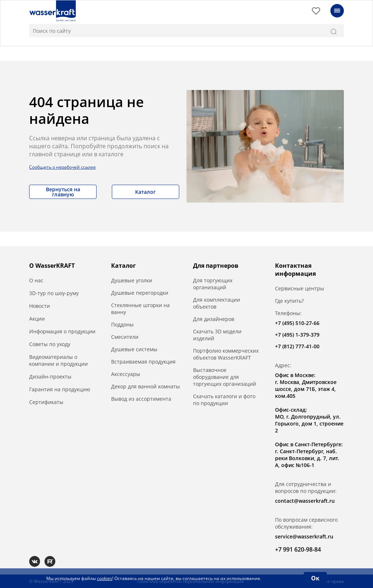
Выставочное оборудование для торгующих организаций (225, 377)
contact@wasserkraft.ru (305, 501)
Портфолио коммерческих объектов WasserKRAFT (226, 354)
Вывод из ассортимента (141, 399)
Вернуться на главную (63, 192)
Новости (40, 306)
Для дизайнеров (214, 319)
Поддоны (122, 324)
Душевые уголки (132, 280)
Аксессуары (126, 374)
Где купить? (289, 301)
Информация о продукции (62, 331)
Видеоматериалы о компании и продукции (58, 360)
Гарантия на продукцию (60, 389)
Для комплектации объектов (217, 303)
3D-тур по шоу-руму (54, 293)
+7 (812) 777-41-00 (297, 346)
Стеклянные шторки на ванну (140, 309)
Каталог (145, 192)
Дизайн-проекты (50, 377)
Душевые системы (134, 349)
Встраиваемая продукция (143, 362)
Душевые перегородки (140, 293)
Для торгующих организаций (213, 284)
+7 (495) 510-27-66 (297, 323)
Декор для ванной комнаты (146, 386)
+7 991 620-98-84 (298, 549)
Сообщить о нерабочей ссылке (62, 167)
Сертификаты (46, 402)
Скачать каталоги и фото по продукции (224, 400)
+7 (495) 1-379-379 (297, 335)
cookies (105, 578)
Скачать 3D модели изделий (217, 335)
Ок (315, 578)
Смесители (125, 337)
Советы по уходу (50, 344)
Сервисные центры (300, 288)
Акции (37, 319)
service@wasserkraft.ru (304, 536)
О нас (36, 280)
